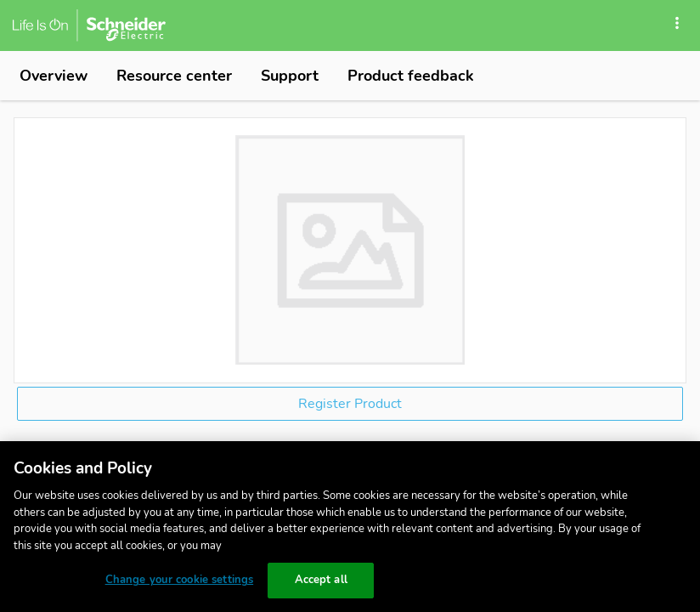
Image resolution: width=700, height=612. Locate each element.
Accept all (321, 580)
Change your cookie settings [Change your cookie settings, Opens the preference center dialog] (180, 580)
